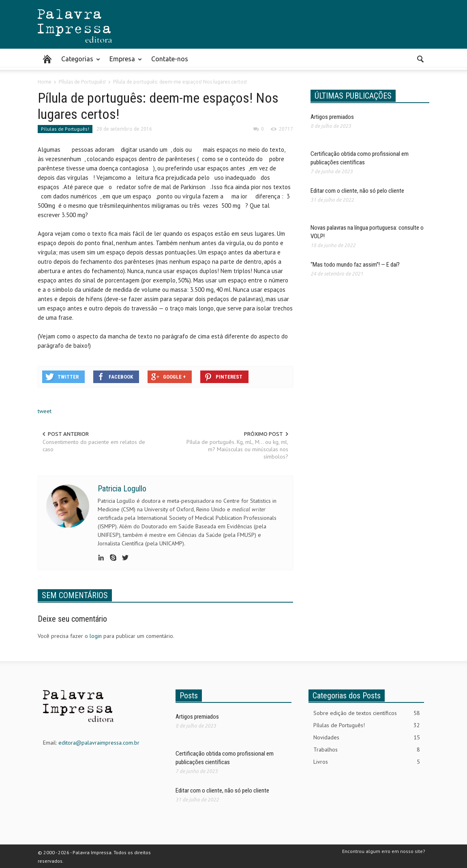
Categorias (78, 62)
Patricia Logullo (122, 489)
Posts (189, 696)
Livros (367, 762)
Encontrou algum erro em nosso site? (384, 851)
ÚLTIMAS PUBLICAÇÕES (353, 96)
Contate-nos (170, 59)
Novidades (367, 738)
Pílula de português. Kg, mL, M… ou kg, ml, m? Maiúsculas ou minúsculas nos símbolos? (237, 449)
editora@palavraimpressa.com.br (99, 743)
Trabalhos (367, 750)
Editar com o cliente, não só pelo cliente (357, 191)
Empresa (123, 62)
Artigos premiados (332, 117)
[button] (421, 58)
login (96, 636)
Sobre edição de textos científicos (367, 713)
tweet (45, 411)
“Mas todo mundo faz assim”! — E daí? (355, 265)
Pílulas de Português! (65, 129)
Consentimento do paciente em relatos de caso (94, 446)
